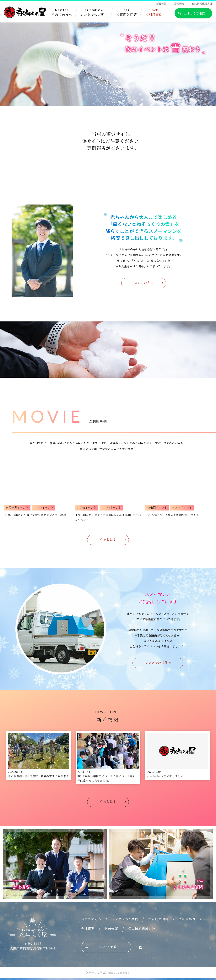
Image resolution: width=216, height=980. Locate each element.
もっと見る (108, 539)
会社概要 (179, 4)
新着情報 (161, 4)
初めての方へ (144, 283)
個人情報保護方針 (202, 4)
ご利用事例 (187, 921)
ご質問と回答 (159, 921)
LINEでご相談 (192, 14)
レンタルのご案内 (158, 663)
